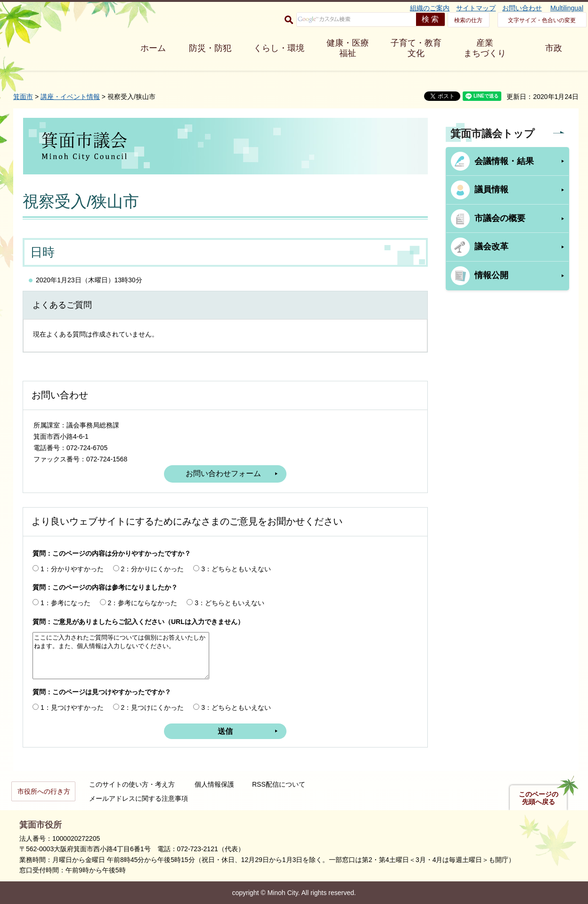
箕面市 (23, 97)
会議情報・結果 (504, 161)
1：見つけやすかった (72, 707)
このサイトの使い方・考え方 (132, 784)
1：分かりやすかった (72, 569)
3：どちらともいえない (236, 569)
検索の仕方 (468, 20)
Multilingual (567, 8)
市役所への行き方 (44, 791)
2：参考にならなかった (143, 603)
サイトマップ (476, 8)
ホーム (153, 48)
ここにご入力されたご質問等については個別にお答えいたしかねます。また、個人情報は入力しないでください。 (121, 656)
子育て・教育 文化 (416, 48)
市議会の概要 (500, 218)
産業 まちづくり (485, 48)
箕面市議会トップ (493, 134)
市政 (554, 48)
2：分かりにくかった (153, 569)
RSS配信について (279, 784)
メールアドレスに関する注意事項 (139, 798)
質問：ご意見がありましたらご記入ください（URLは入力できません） (138, 622)
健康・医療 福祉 (348, 48)
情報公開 (491, 275)
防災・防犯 (210, 48)
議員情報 (491, 189)
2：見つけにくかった (153, 707)
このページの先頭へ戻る (539, 798)
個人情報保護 (214, 784)
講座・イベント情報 (70, 97)
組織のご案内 (430, 8)
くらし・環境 (279, 48)
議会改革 (491, 247)
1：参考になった (65, 603)
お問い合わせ (522, 8)
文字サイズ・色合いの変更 (542, 20)
